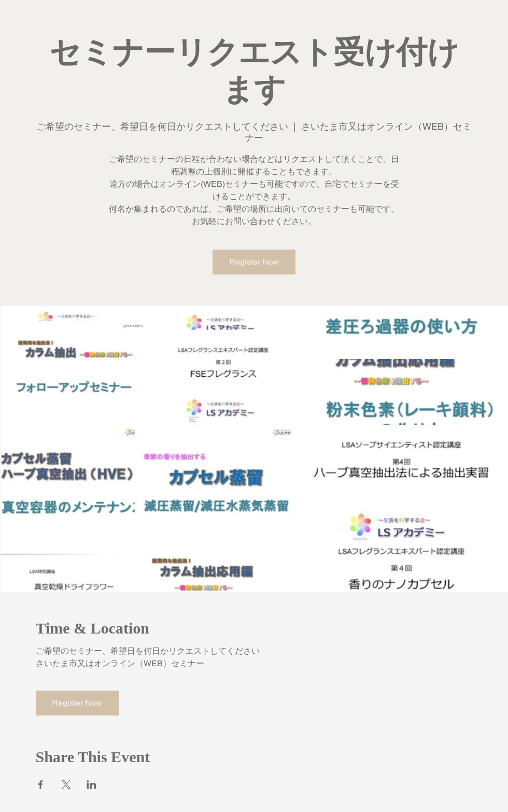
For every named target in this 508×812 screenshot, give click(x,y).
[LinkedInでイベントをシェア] (91, 785)
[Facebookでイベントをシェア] (41, 785)
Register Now (254, 262)
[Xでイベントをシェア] (66, 785)
